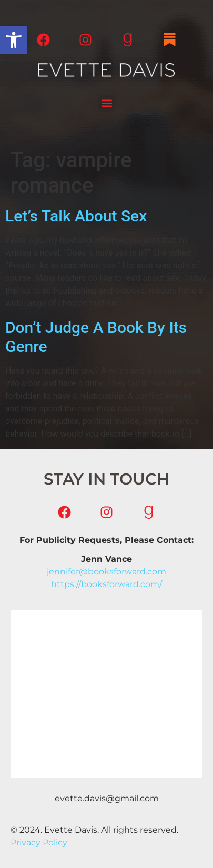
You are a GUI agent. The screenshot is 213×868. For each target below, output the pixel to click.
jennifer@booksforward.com (106, 572)
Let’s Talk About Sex (76, 216)
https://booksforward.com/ (106, 584)
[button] (14, 40)
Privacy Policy (39, 842)
